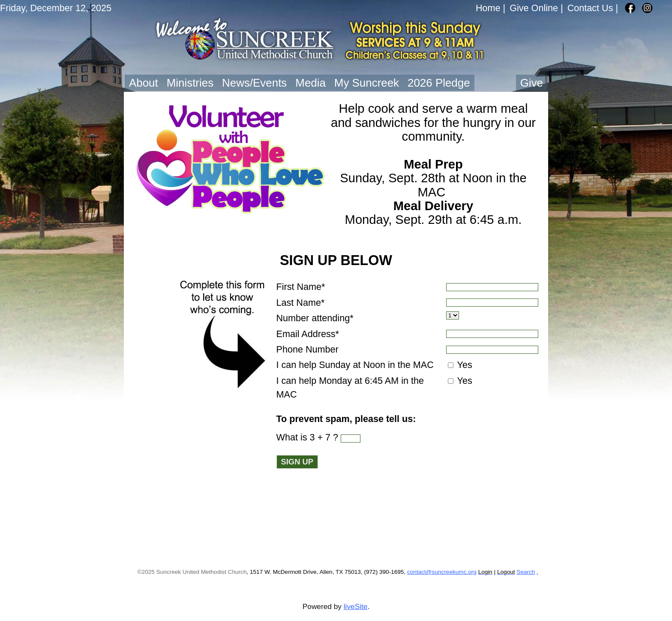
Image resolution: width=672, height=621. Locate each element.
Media (310, 83)
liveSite (356, 606)
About (144, 83)
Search (526, 572)
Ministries (190, 83)
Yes (463, 365)
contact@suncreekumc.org (442, 572)
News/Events (254, 83)
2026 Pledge (439, 83)
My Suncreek (367, 83)
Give (532, 83)
